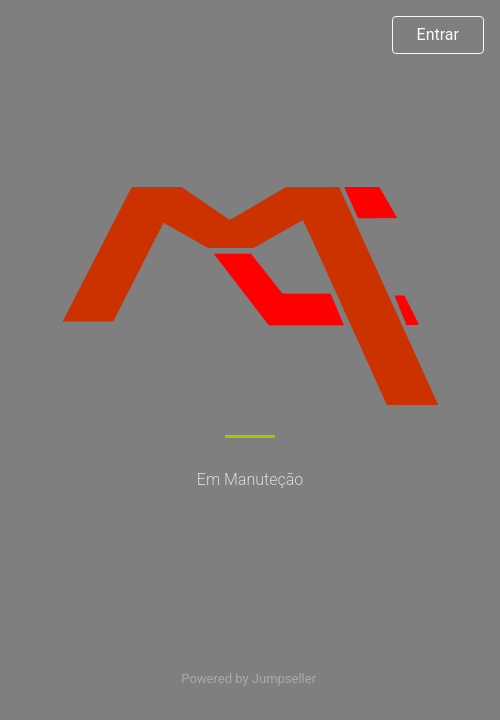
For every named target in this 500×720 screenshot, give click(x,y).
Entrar (438, 34)
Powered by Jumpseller (248, 678)
